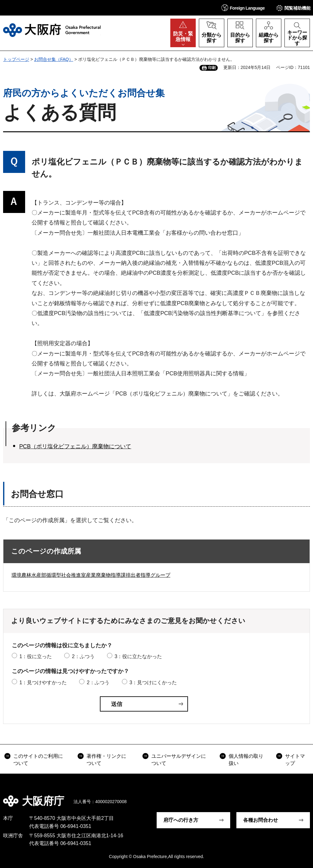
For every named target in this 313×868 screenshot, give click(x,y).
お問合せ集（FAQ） (54, 59)
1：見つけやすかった (43, 683)
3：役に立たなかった (138, 656)
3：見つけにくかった (153, 683)
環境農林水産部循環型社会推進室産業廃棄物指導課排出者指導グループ (91, 575)
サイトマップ (295, 759)
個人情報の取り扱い (246, 759)
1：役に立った (36, 656)
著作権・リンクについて (106, 759)
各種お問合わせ (261, 820)
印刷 (212, 68)
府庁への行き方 (181, 820)
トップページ (16, 59)
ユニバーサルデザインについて (179, 759)
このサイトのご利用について (38, 759)
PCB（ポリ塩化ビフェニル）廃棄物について (75, 446)
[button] (243, 8)
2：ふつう (83, 656)
